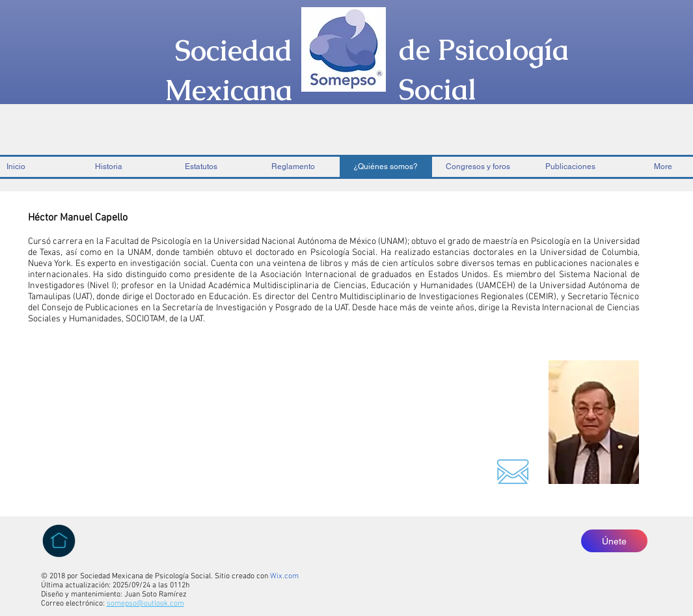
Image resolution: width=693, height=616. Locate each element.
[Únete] (614, 541)
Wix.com (284, 576)
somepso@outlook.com (145, 604)
